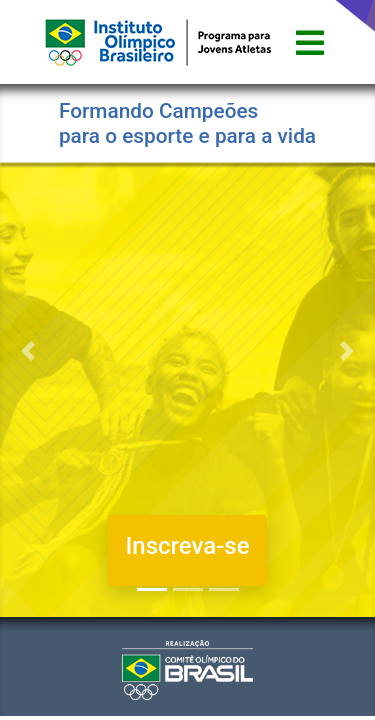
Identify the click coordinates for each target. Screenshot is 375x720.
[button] (28, 350)
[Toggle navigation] (310, 42)
